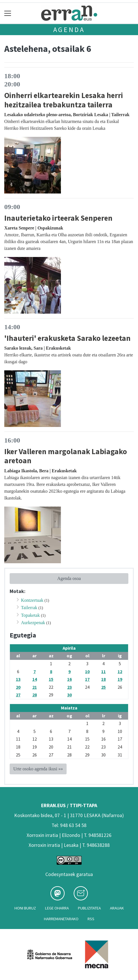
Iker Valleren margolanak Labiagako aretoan (66, 456)
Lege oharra (57, 908)
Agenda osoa (69, 578)
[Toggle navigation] (8, 13)
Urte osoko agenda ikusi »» (38, 769)
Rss (91, 919)
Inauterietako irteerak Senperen (58, 218)
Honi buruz (25, 908)
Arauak (117, 908)
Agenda (69, 30)
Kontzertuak (32, 600)
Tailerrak (29, 608)
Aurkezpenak (33, 623)
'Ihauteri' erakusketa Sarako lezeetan (67, 338)
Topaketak (30, 615)
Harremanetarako (61, 919)
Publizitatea (89, 908)
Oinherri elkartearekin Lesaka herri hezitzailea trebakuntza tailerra (64, 100)
